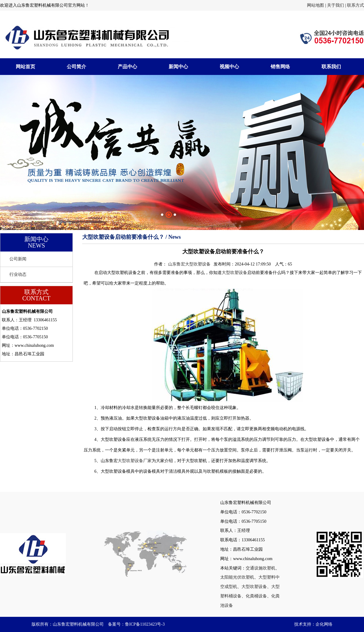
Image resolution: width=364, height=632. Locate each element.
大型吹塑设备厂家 (135, 461)
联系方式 (356, 5)
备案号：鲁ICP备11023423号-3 (136, 624)
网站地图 (315, 5)
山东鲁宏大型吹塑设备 (189, 264)
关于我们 (335, 5)
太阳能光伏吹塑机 (237, 577)
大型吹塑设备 (234, 273)
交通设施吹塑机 (261, 568)
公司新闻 (18, 259)
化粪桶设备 (256, 596)
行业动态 (18, 274)
